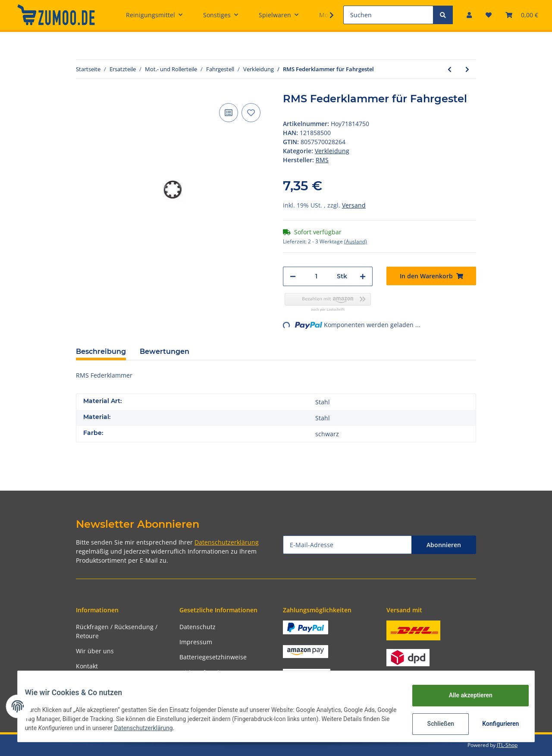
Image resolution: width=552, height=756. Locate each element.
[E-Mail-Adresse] (347, 545)
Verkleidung (332, 151)
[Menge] (316, 276)
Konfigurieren (495, 724)
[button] (469, 15)
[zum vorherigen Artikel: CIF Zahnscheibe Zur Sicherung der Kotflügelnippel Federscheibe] (450, 69)
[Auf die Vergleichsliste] (229, 113)
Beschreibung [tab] (101, 351)
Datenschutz (198, 627)
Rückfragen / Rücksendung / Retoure (117, 631)
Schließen (434, 724)
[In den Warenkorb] (431, 276)
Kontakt (87, 666)
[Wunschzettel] (489, 15)
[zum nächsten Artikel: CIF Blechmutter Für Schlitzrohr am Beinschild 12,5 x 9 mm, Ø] (467, 69)
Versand (354, 205)
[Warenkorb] (522, 15)
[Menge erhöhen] (363, 276)
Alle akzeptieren (464, 695)
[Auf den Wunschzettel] (251, 113)
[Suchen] (388, 15)
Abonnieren (444, 545)
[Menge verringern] (293, 276)
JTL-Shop (507, 745)
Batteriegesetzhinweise (213, 657)
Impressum (196, 642)
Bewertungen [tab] (165, 351)
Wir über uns (95, 651)
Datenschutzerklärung (227, 542)
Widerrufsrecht (201, 673)
